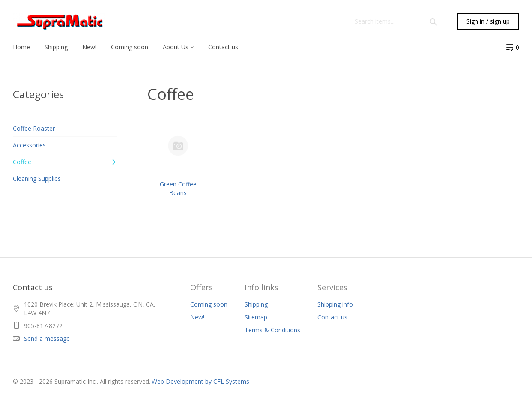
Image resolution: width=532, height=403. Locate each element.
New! (197, 317)
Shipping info (335, 304)
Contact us (332, 317)
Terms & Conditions (272, 330)
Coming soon (209, 304)
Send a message (47, 338)
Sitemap (256, 317)
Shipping (256, 304)
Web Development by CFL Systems (200, 381)
